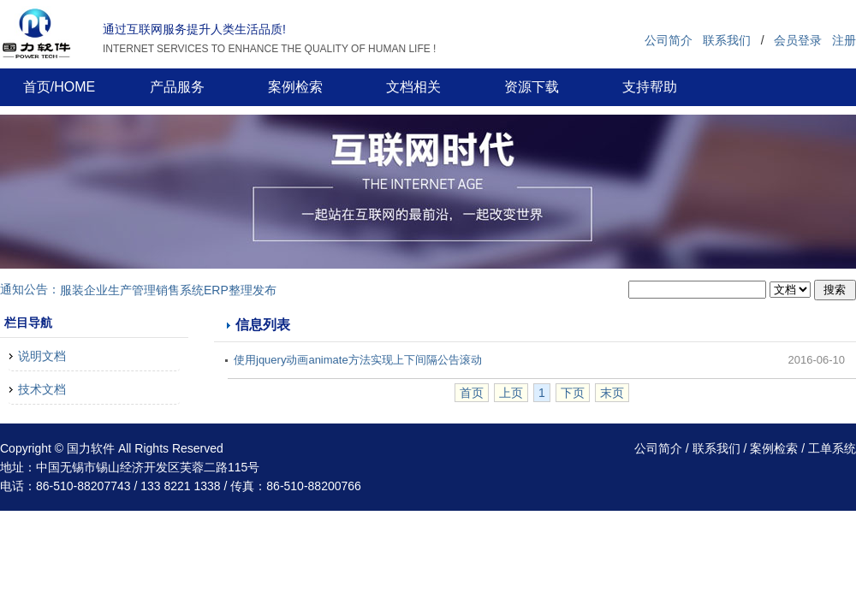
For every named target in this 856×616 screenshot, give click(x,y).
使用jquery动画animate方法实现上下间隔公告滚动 (358, 360)
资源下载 (532, 87)
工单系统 (832, 448)
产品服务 (177, 87)
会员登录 (798, 40)
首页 (472, 393)
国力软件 (91, 448)
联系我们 (727, 40)
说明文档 (42, 356)
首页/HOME (59, 87)
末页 (612, 393)
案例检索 (295, 87)
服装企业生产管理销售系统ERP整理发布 (168, 290)
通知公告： (30, 289)
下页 (573, 393)
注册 (844, 40)
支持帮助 (650, 87)
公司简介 (669, 40)
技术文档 (42, 389)
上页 (511, 393)
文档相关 (413, 87)
